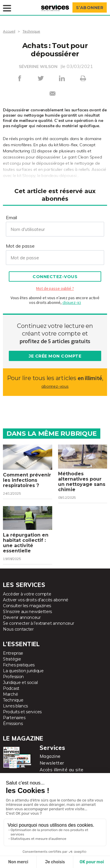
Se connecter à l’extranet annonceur (39, 623)
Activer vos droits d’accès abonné (36, 600)
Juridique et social (20, 683)
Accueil (9, 31)
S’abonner (90, 8)
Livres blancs (15, 706)
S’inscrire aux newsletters (27, 612)
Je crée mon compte (55, 356)
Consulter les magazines (27, 606)
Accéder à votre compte (27, 594)
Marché (10, 694)
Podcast (11, 688)
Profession (13, 677)
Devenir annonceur (22, 617)
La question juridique (23, 671)
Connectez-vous (55, 277)
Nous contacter (18, 629)
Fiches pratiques (19, 665)
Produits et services (22, 712)
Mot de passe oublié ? (55, 288)
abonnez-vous (55, 386)
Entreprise (13, 653)
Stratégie (12, 659)
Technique (31, 31)
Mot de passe (20, 246)
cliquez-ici (72, 302)
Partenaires (14, 718)
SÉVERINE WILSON (38, 67)
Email (11, 217)
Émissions (13, 724)
